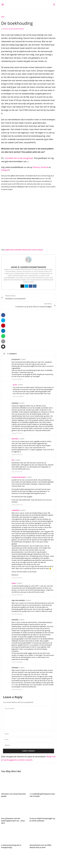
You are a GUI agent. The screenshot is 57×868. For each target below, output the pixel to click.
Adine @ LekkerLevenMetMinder (13, 29)
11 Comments (10, 354)
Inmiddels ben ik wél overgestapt (19, 158)
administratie (10, 250)
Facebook (44, 167)
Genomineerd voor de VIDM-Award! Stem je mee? (41, 846)
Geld (3, 17)
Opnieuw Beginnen (19, 477)
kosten (34, 250)
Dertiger (15, 439)
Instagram (5, 170)
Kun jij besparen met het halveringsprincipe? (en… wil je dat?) (13, 821)
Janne (14, 583)
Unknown (15, 510)
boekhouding (27, 250)
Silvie (15, 385)
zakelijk (40, 250)
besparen (18, 250)
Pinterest (36, 167)
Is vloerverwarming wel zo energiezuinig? (11, 846)
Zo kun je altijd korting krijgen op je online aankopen (42, 820)
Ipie (13, 460)
